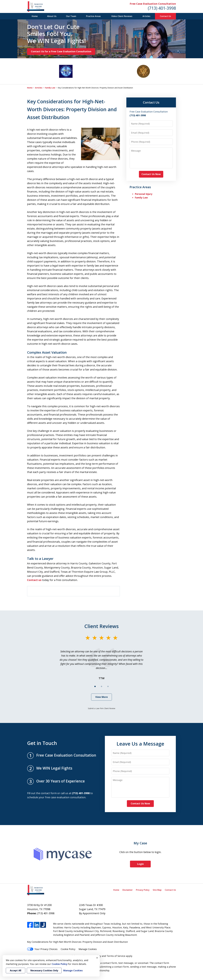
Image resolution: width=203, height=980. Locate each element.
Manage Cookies (88, 949)
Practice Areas (93, 16)
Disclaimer (128, 890)
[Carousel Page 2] (102, 686)
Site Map (157, 890)
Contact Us (165, 16)
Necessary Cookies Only (44, 970)
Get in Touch (42, 743)
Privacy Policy (143, 890)
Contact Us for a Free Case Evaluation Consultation (61, 51)
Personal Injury (144, 194)
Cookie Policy (68, 949)
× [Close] (97, 958)
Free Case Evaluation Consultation (153, 4)
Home (35, 16)
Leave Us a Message (140, 744)
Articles (146, 16)
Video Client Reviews (122, 16)
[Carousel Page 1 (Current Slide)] (95, 686)
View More (102, 697)
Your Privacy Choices (42, 949)
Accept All (16, 970)
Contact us (34, 580)
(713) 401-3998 (162, 8)
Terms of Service (116, 956)
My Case (140, 843)
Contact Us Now (151, 174)
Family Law (50, 88)
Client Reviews (102, 626)
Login (140, 864)
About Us (52, 16)
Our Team (71, 16)
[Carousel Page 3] (108, 686)
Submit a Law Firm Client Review (102, 708)
